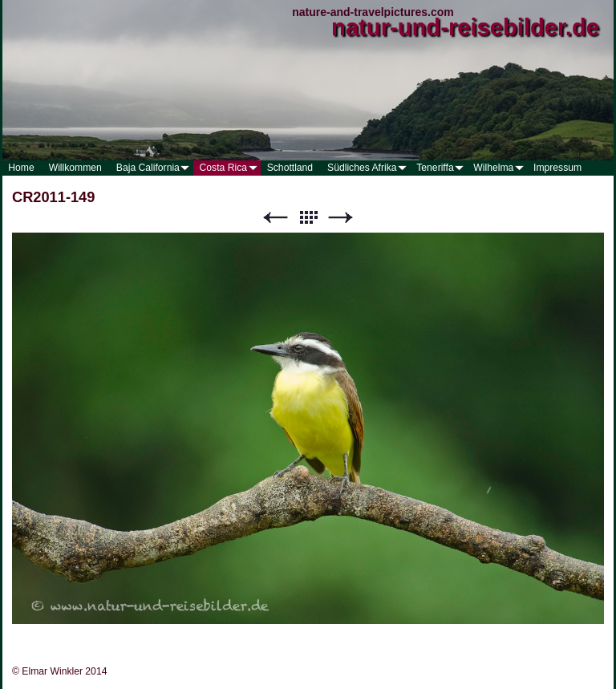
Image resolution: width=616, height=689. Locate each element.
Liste (308, 218)
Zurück (275, 218)
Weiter (341, 218)
